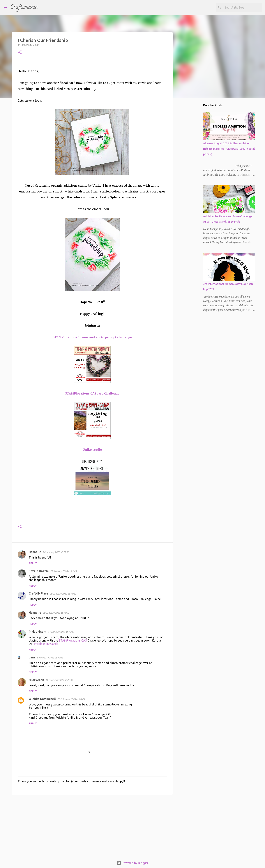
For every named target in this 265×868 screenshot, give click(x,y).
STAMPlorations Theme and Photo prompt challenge (92, 337)
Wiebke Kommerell (42, 699)
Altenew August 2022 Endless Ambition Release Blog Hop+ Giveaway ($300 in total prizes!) (229, 149)
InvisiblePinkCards (46, 644)
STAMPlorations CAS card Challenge (92, 393)
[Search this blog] (243, 8)
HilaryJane (36, 680)
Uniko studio (92, 450)
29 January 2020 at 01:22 (63, 594)
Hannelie (35, 552)
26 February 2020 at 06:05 (71, 699)
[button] (20, 52)
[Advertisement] (92, 826)
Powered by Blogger (132, 863)
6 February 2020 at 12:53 (50, 658)
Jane (32, 657)
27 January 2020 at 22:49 (63, 571)
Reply (33, 563)
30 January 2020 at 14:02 (56, 613)
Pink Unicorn (38, 632)
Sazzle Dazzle (39, 571)
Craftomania (24, 8)
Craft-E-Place (38, 593)
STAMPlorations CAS (73, 640)
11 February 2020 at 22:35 (59, 680)
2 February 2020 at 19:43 (61, 632)
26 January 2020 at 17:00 (56, 552)
